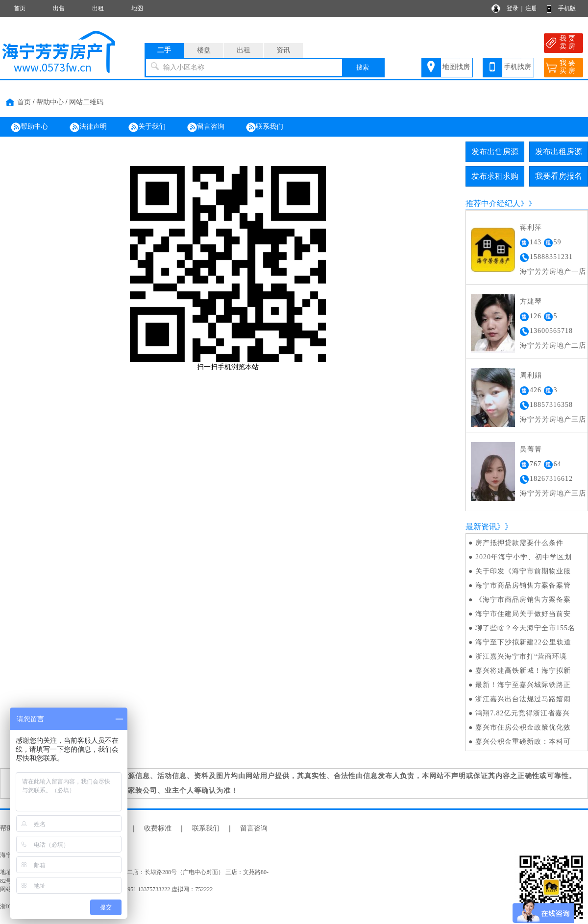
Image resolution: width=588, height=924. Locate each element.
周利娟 (531, 375)
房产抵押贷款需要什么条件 (519, 543)
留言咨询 (206, 127)
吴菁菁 (531, 449)
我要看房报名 (559, 176)
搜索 (363, 67)
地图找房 (456, 67)
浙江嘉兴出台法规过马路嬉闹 (523, 699)
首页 (20, 8)
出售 (59, 8)
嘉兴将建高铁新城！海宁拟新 (523, 671)
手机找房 (517, 67)
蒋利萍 (531, 227)
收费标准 (158, 828)
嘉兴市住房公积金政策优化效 (523, 727)
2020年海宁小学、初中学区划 (524, 557)
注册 (531, 8)
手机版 (567, 8)
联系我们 (265, 127)
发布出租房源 (559, 152)
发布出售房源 (495, 152)
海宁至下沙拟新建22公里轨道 (523, 642)
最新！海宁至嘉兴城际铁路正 (523, 685)
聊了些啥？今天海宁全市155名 (525, 628)
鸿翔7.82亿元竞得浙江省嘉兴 (523, 713)
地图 (137, 8)
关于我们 (147, 127)
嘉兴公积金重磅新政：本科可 (523, 742)
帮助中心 (50, 102)
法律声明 (88, 127)
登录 (513, 8)
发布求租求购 (495, 176)
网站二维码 (86, 102)
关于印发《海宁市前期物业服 (523, 571)
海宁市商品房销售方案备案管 (523, 585)
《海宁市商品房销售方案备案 (523, 600)
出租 (98, 8)
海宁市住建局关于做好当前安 (523, 614)
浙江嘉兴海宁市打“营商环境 (521, 656)
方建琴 (531, 301)
